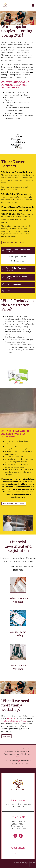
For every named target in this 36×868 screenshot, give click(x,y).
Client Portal (11, 718)
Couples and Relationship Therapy (14, 721)
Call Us (18, 854)
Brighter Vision (29, 863)
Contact (7, 736)
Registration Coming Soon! (14, 243)
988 (18, 757)
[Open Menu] (33, 6)
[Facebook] (15, 836)
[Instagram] (21, 836)
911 (19, 761)
